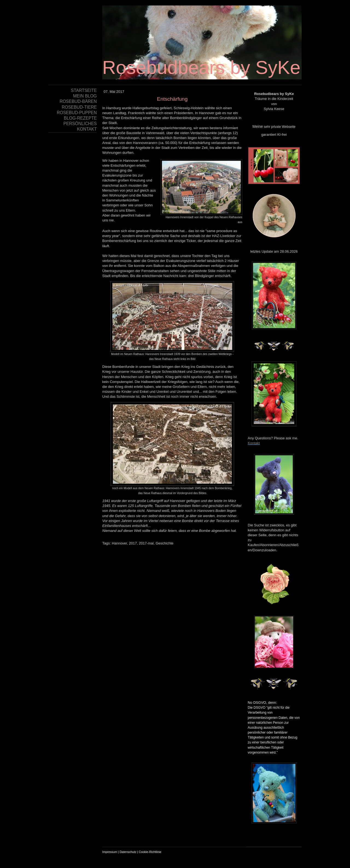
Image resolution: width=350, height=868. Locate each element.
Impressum (110, 852)
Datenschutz (128, 852)
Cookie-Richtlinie (150, 852)
